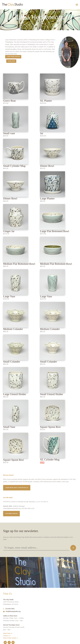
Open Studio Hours (10, 638)
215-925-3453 (9, 609)
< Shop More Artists (13, 57)
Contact (6, 636)
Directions (7, 633)
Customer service (11, 514)
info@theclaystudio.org (12, 611)
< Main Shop (11, 61)
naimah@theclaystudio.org (12, 508)
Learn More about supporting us (17, 488)
